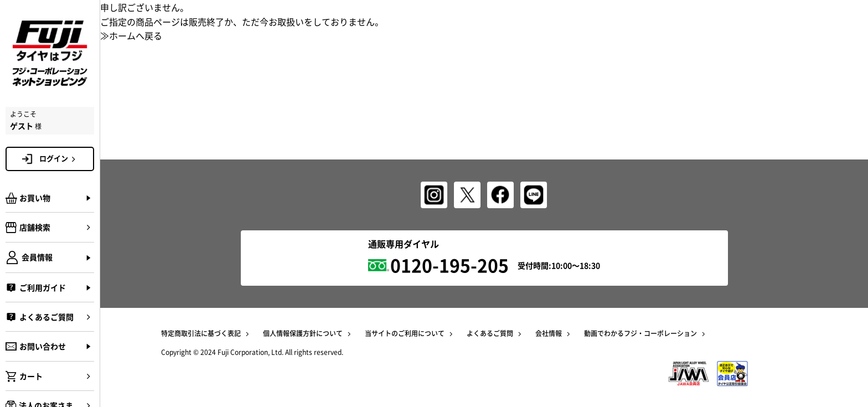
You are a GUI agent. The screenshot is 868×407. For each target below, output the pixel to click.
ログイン (59, 158)
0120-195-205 (449, 265)
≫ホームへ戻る (131, 35)
